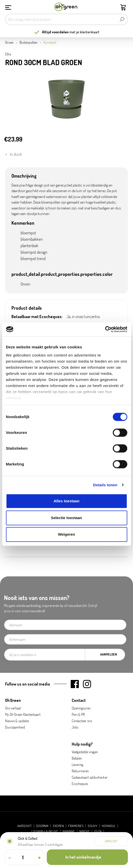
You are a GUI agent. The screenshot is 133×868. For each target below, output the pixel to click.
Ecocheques (80, 784)
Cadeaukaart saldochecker (90, 777)
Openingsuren (81, 708)
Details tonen (105, 485)
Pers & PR (78, 714)
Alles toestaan (67, 501)
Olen (98, 831)
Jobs (75, 727)
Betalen (77, 758)
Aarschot (25, 826)
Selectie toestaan (66, 518)
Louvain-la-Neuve (45, 831)
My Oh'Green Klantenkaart (23, 714)
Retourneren (80, 771)
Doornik (42, 826)
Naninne (69, 831)
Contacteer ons (82, 721)
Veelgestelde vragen (85, 752)
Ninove (85, 831)
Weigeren (66, 534)
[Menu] (8, 7)
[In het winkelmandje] (87, 857)
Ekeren (58, 826)
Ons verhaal (13, 708)
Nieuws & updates (17, 721)
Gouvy (93, 826)
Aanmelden (109, 654)
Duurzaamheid (15, 727)
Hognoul (109, 826)
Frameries (76, 826)
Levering (77, 765)
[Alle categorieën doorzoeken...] (61, 19)
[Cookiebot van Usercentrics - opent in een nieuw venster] (105, 329)
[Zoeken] (122, 19)
